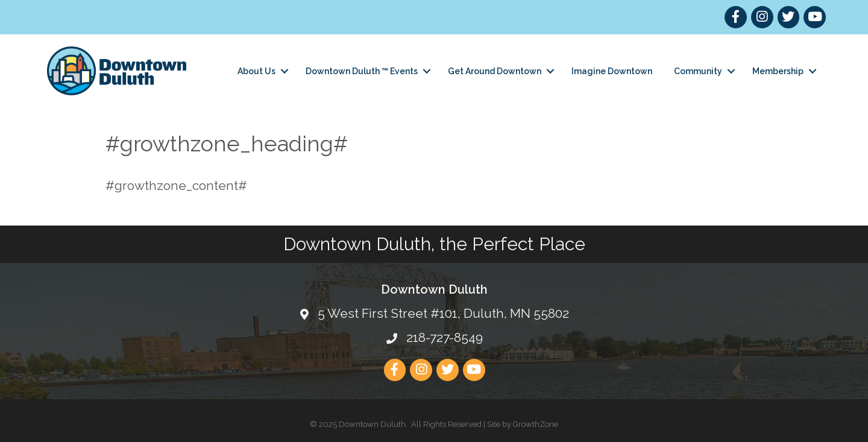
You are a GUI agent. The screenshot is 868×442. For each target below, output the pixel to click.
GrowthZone (536, 424)
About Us (256, 71)
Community (698, 71)
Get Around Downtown (495, 71)
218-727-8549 (445, 337)
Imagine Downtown (612, 71)
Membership (778, 71)
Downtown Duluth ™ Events (362, 71)
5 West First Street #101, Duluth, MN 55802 (443, 313)
